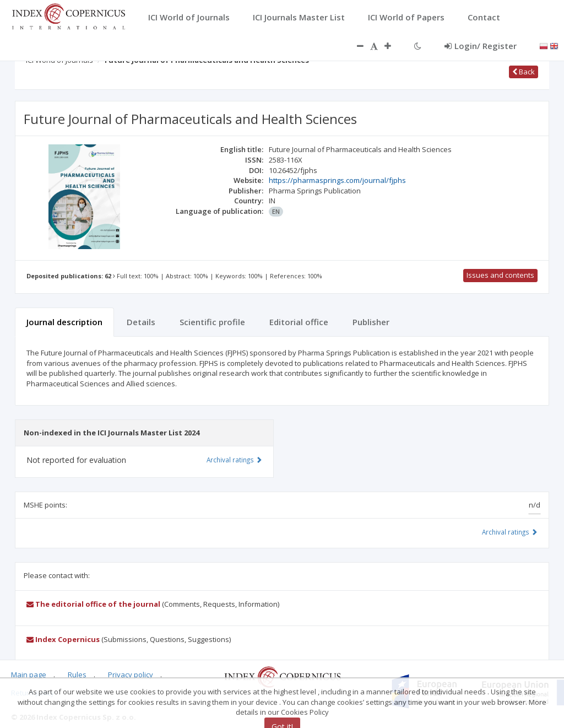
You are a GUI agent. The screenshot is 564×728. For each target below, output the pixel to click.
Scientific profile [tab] (212, 322)
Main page (29, 675)
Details (141, 322)
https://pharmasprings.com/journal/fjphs (337, 180)
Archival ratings (510, 532)
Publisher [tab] (371, 322)
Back (524, 72)
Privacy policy (131, 675)
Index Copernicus (63, 639)
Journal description (64, 322)
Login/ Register (481, 46)
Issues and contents (500, 275)
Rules (77, 675)
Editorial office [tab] (299, 322)
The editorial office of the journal (93, 604)
